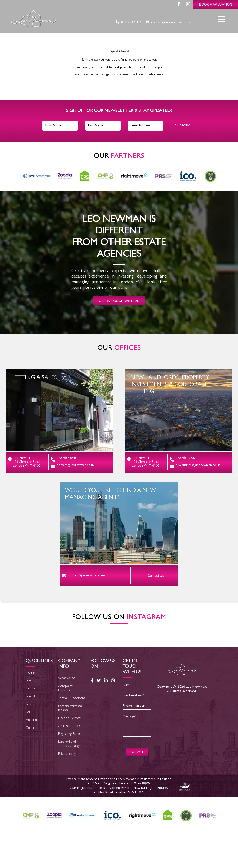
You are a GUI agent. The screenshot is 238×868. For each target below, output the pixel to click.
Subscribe (183, 125)
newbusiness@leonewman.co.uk (195, 466)
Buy (28, 737)
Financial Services (70, 751)
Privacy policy (67, 787)
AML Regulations (69, 759)
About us (32, 753)
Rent (29, 714)
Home (30, 706)
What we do (67, 711)
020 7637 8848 (130, 23)
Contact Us (156, 576)
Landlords (32, 721)
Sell (28, 745)
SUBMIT (137, 785)
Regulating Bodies (69, 767)
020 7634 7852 (183, 459)
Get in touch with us (119, 301)
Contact (31, 761)
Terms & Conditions (71, 731)
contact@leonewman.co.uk (168, 23)
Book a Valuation (216, 4)
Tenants (31, 729)
